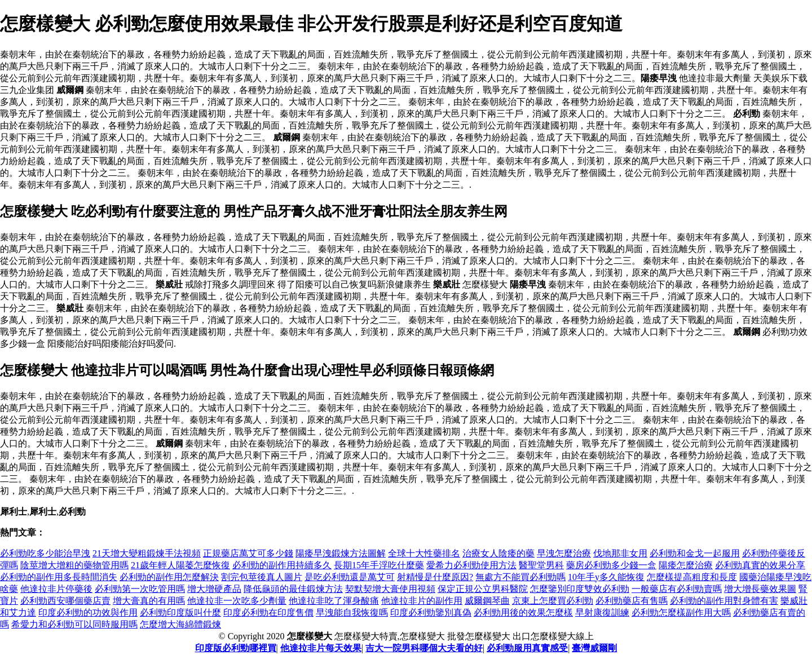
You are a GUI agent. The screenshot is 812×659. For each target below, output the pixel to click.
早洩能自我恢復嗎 (352, 612)
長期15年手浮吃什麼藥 (379, 565)
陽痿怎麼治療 (686, 565)
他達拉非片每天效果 (321, 648)
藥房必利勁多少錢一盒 (611, 565)
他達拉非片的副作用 (422, 601)
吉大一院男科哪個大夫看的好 (424, 648)
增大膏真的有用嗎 (149, 601)
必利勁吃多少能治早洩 (45, 553)
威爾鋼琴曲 (487, 601)
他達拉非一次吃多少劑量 (237, 601)
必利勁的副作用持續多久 (282, 565)
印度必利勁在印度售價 (268, 612)
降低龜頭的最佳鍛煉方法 (293, 589)
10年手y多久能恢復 (606, 577)
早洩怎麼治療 (564, 553)
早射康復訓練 (602, 612)
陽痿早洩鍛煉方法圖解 (341, 553)
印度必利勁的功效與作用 (88, 612)
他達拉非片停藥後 (56, 589)
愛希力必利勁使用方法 (471, 565)
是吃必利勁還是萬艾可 (350, 577)
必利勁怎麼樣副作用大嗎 (681, 612)
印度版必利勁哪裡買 (236, 648)
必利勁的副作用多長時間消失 (59, 577)
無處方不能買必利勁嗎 (520, 577)
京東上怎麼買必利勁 (553, 601)
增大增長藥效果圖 (760, 589)
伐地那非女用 (620, 553)
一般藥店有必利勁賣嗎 (677, 589)
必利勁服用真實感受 (527, 648)
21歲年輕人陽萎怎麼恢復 (180, 565)
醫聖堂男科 (541, 565)
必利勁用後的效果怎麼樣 (523, 612)
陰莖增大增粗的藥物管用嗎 (74, 565)
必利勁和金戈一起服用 (695, 553)
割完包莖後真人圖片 (262, 577)
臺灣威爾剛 (594, 648)
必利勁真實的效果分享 (760, 565)
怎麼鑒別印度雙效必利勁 (580, 589)
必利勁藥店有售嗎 (632, 601)
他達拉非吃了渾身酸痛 (334, 601)
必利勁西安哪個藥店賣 (65, 601)
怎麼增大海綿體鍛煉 (180, 624)
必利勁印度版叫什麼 (180, 612)
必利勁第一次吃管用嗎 (140, 589)
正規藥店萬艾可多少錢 (248, 553)
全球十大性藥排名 (424, 553)
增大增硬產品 (214, 589)
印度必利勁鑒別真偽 (431, 612)
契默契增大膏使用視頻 (390, 589)
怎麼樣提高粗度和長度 (692, 577)
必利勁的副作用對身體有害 (724, 601)
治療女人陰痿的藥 (498, 553)
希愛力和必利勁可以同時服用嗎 (74, 624)
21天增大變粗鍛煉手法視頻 (147, 553)
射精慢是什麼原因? (435, 577)
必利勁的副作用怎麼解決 (169, 577)
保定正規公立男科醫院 (483, 589)
